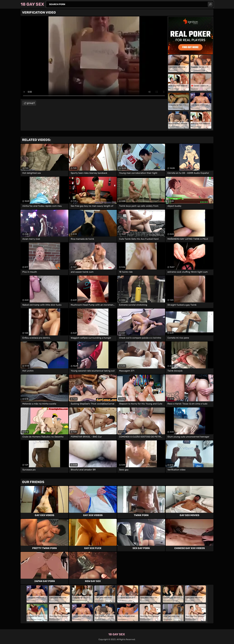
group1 (31, 103)
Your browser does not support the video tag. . (94, 58)
